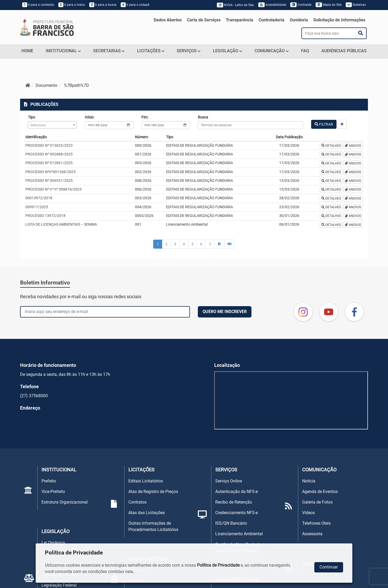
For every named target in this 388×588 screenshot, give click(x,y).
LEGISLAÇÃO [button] (228, 51)
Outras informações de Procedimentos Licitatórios (153, 526)
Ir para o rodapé (135, 5)
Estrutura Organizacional (65, 502)
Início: (90, 117)
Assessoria (312, 534)
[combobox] (52, 125)
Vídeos (308, 513)
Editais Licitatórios (146, 481)
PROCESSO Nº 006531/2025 (49, 181)
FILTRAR (324, 124)
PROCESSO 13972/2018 (45, 216)
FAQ (305, 51)
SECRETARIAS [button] (109, 51)
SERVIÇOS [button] (189, 51)
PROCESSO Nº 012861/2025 (49, 163)
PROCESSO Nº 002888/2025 (49, 154)
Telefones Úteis (316, 523)
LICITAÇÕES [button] (151, 51)
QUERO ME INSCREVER (225, 312)
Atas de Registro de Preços (153, 492)
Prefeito (49, 481)
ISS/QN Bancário (231, 523)
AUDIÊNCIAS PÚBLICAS (344, 51)
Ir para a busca (103, 5)
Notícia (309, 481)
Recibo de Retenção (234, 502)
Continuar (329, 567)
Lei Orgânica (53, 543)
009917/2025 (37, 207)
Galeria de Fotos (317, 502)
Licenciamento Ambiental (239, 534)
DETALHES (331, 146)
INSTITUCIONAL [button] (63, 51)
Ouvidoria (299, 20)
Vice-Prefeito (53, 492)
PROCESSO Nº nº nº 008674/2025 (53, 189)
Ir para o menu (72, 5)
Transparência (240, 20)
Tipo (32, 117)
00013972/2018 (39, 198)
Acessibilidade (272, 5)
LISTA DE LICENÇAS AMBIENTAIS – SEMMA (61, 224)
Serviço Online (229, 481)
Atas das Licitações (147, 513)
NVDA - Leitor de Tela (236, 5)
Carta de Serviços (204, 20)
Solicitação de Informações (339, 20)
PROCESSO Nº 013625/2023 (49, 145)
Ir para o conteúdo (38, 5)
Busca (203, 117)
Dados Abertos (168, 20)
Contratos (137, 502)
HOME (27, 51)
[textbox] (52, 125)
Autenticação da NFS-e (237, 492)
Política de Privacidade (218, 565)
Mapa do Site (329, 5)
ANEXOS (353, 146)
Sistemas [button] (356, 5)
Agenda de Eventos (320, 492)
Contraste (301, 5)
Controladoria (272, 20)
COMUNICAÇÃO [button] (272, 51)
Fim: (145, 117)
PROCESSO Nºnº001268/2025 (50, 172)
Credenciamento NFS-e (237, 513)
